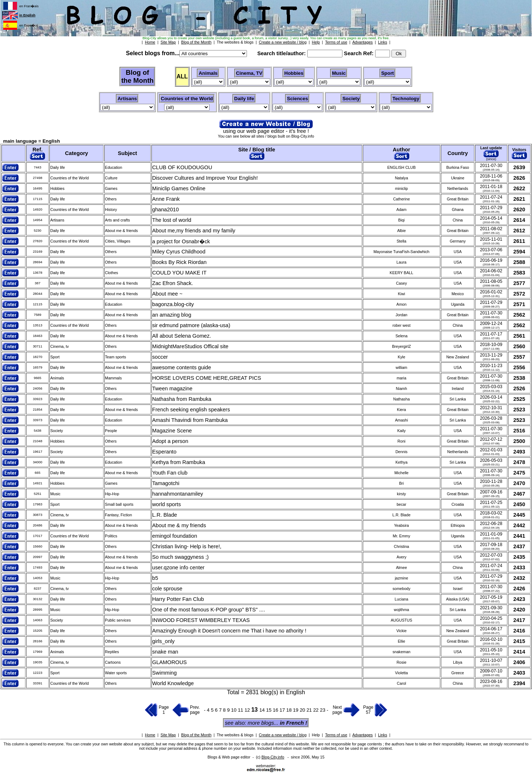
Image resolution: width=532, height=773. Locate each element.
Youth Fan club (170, 473)
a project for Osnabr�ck (181, 241)
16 (276, 710)
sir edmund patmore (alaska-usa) (191, 325)
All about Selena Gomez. (182, 336)
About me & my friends (179, 525)
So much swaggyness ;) (180, 557)
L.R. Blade (165, 515)
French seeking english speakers (191, 410)
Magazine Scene (172, 431)
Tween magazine (172, 388)
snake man (165, 652)
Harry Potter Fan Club (178, 599)
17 (283, 710)
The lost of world (172, 220)
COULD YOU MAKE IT (179, 273)
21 (310, 710)
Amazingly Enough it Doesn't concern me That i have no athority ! (229, 631)
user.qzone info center (178, 567)
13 (255, 710)
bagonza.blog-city (173, 304)
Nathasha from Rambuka (182, 399)
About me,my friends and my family (194, 231)
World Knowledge (173, 683)
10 (234, 710)
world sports (166, 504)
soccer (160, 357)
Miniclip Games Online (179, 188)
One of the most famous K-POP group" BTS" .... (209, 610)
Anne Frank (166, 199)
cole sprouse (167, 589)
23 (323, 710)
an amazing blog (172, 315)
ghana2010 (165, 209)
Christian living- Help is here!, (187, 546)
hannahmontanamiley (178, 494)
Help (316, 735)
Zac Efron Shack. (172, 283)
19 (297, 710)
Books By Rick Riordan (179, 262)
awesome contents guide (182, 367)
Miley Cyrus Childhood (179, 252)
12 (248, 710)
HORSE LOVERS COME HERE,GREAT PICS (207, 378)
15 (270, 710)
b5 (155, 578)
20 (303, 710)
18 (290, 710)
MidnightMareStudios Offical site (190, 346)
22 (316, 710)
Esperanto (164, 452)
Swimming (165, 673)
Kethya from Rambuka (179, 462)
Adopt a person (170, 441)
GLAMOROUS (169, 662)
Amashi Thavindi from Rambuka (190, 420)
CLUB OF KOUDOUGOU (182, 167)
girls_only (163, 641)
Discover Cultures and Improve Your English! (205, 178)
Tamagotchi (166, 483)
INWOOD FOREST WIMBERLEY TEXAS (201, 620)
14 (263, 710)
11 (241, 710)
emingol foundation (175, 536)
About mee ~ (167, 294)
